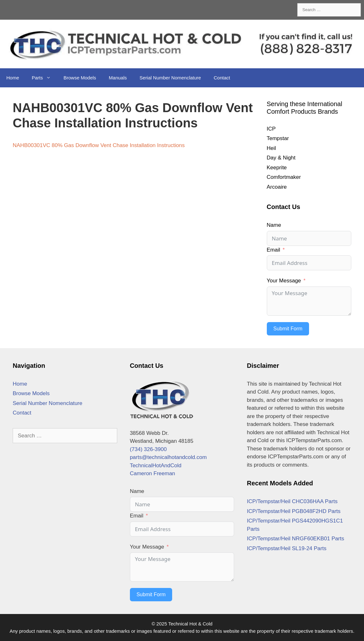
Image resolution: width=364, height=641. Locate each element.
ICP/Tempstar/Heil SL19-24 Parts (286, 548)
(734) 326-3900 (148, 449)
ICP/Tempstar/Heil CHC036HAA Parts (292, 501)
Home (13, 78)
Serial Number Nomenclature (170, 78)
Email (274, 250)
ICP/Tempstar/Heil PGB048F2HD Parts (294, 511)
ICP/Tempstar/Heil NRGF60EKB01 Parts (295, 539)
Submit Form (288, 329)
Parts (44, 78)
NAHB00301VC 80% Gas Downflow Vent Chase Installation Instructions (99, 145)
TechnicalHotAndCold (156, 466)
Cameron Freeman (153, 473)
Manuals (118, 78)
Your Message (284, 281)
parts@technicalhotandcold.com (168, 457)
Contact (222, 78)
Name (274, 225)
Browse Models (80, 78)
